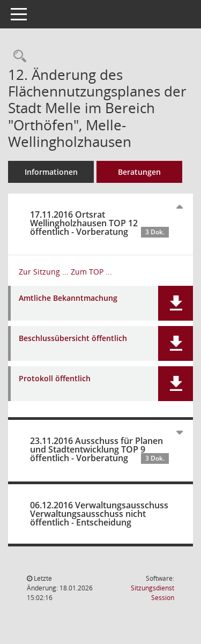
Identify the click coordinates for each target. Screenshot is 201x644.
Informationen (51, 172)
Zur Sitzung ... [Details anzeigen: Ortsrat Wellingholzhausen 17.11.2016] (44, 272)
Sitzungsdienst (152, 593)
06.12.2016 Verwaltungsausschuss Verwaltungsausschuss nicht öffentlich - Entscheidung (99, 514)
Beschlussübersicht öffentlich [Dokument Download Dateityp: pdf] (73, 339)
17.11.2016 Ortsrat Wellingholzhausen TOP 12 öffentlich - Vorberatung (99, 223)
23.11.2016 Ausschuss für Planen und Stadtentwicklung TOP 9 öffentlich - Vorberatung (99, 449)
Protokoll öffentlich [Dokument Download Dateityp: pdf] (55, 379)
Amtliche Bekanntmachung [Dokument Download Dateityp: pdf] (68, 298)
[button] (176, 303)
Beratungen (139, 172)
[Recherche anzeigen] (17, 57)
